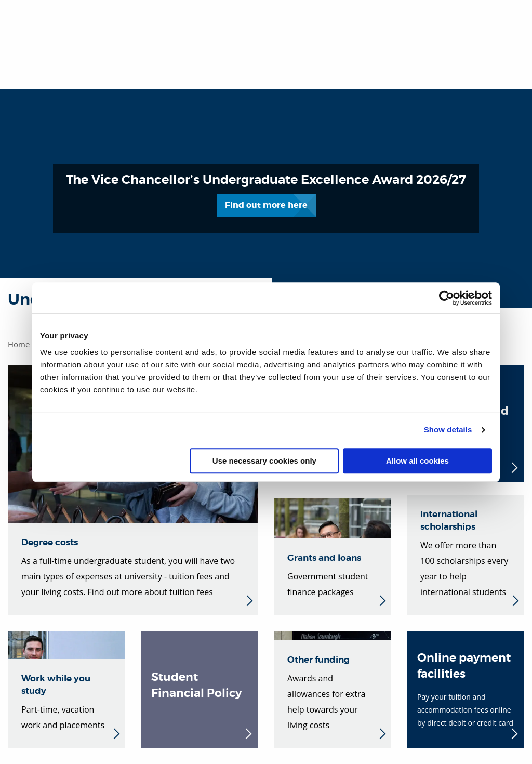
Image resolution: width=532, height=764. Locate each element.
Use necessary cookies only (264, 461)
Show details (448, 430)
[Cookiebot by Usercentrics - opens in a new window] (447, 298)
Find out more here (281, 197)
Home (19, 344)
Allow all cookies (417, 461)
